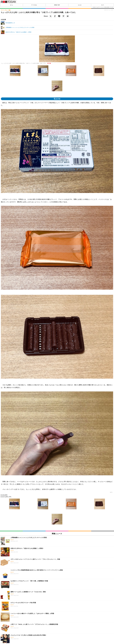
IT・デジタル (34, 5)
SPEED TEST (57, 5)
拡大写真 (58, 99)
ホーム (11, 5)
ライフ (103, 5)
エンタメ (80, 5)
